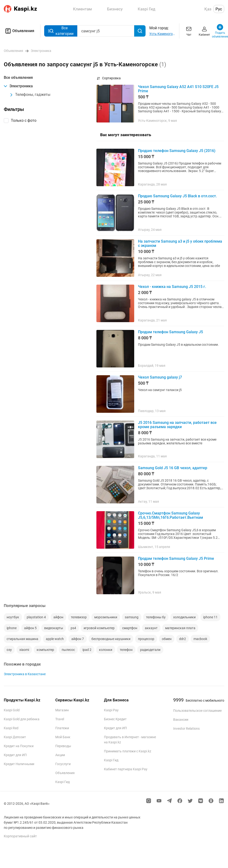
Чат (189, 31)
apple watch (55, 639)
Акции (60, 755)
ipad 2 (87, 650)
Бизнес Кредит (115, 719)
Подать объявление (220, 31)
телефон (126, 650)
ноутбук (13, 617)
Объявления (19, 31)
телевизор (79, 617)
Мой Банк (63, 737)
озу (9, 650)
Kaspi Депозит (15, 737)
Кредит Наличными (19, 764)
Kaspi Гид (62, 782)
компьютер (45, 650)
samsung (132, 617)
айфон (58, 617)
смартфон (130, 628)
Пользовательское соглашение (197, 711)
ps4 (73, 628)
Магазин (62, 710)
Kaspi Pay (111, 710)
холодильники (184, 617)
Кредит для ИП (15, 755)
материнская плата (180, 628)
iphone (12, 628)
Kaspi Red (11, 728)
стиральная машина (22, 639)
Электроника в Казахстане (25, 674)
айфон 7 (78, 639)
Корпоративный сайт (20, 836)
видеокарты (54, 628)
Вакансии (181, 720)
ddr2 (183, 639)
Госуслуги (63, 764)
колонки (106, 650)
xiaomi (24, 650)
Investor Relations (186, 729)
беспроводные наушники (111, 639)
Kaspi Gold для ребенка (22, 719)
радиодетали (150, 650)
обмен (167, 639)
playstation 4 (36, 617)
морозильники (106, 617)
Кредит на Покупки (19, 746)
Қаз (208, 9)
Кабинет (204, 31)
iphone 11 (210, 617)
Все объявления (18, 78)
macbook (200, 639)
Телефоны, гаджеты (30, 95)
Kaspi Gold (12, 710)
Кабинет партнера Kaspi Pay (126, 769)
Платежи (62, 728)
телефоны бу (156, 617)
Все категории (61, 31)
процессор (146, 639)
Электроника (18, 86)
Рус (219, 9)
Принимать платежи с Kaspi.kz (128, 751)
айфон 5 (30, 628)
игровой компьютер (99, 628)
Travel (60, 719)
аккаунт (151, 628)
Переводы (63, 746)
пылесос (68, 650)
